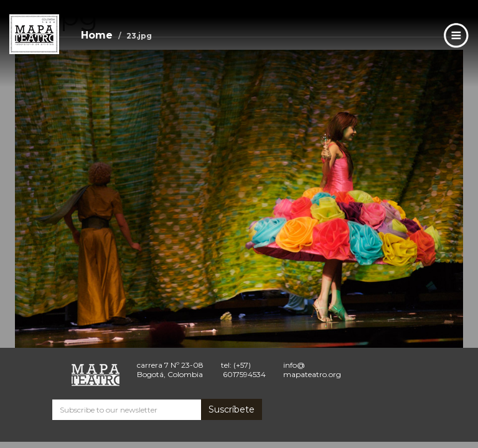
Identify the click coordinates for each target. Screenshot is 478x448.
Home (97, 35)
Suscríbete (232, 409)
